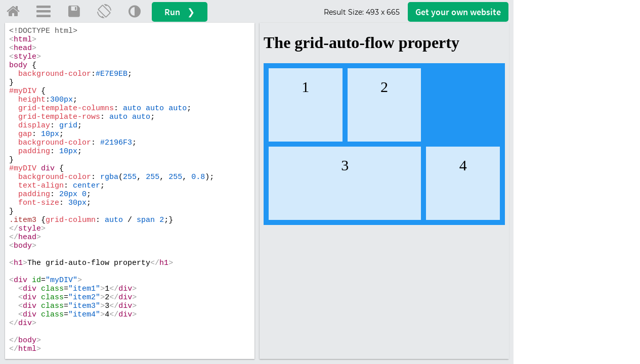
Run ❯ (180, 12)
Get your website (458, 12)
